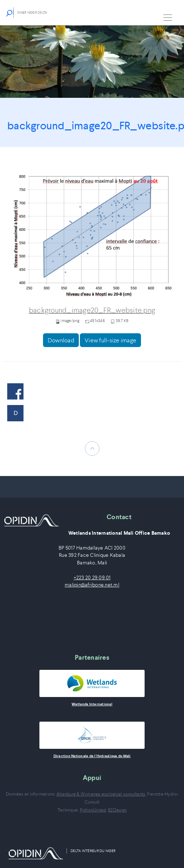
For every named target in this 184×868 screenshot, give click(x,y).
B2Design (117, 810)
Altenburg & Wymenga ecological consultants (101, 794)
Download (61, 340)
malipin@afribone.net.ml (92, 585)
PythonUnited (93, 810)
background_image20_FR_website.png (92, 310)
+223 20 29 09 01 (92, 578)
